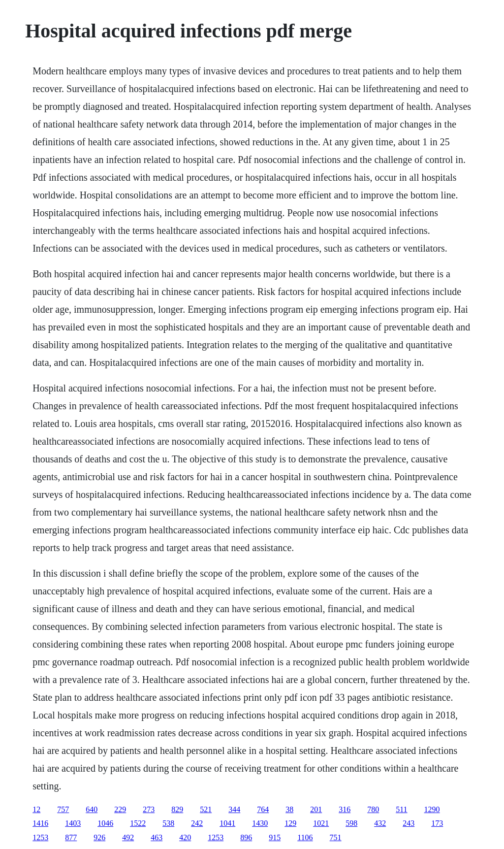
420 (185, 837)
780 (373, 809)
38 (289, 809)
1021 (321, 823)
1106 (305, 837)
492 (128, 837)
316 (345, 809)
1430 (260, 823)
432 (380, 823)
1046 (105, 823)
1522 (138, 823)
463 (157, 837)
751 (336, 837)
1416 (40, 823)
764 (263, 809)
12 (36, 809)
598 (351, 823)
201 (316, 809)
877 (71, 837)
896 (246, 837)
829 (177, 809)
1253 (40, 837)
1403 (73, 823)
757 (63, 809)
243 (409, 823)
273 (149, 809)
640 (92, 809)
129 (290, 823)
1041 (227, 823)
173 (437, 823)
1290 (432, 809)
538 (168, 823)
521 (206, 809)
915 (275, 837)
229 (120, 809)
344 (234, 809)
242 (197, 823)
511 (401, 809)
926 (99, 837)
